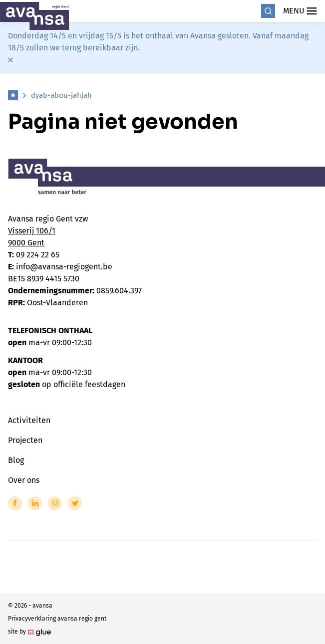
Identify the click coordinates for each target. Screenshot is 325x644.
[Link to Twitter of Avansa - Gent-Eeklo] (75, 503)
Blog (16, 460)
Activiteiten (29, 420)
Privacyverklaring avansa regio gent (57, 619)
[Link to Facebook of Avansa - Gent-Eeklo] (15, 503)
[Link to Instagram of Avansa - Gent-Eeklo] (55, 503)
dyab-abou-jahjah (61, 95)
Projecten (25, 440)
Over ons (24, 480)
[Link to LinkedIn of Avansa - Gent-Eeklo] (35, 503)
